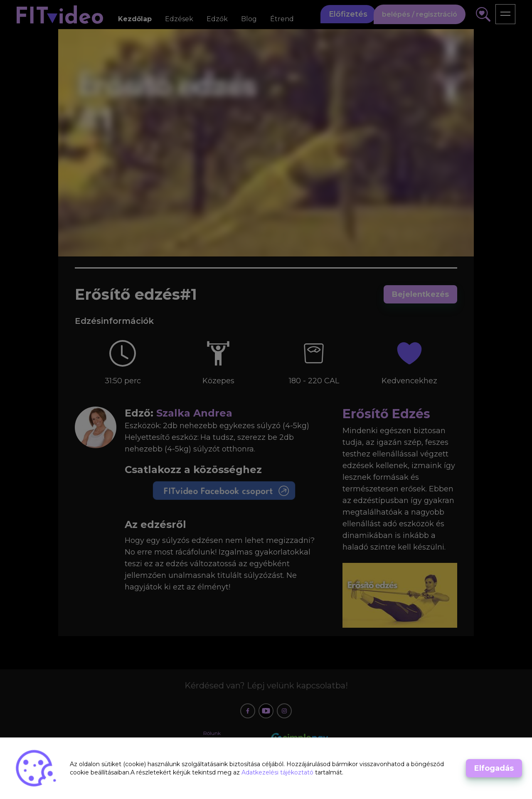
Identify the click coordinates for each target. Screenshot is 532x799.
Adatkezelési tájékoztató (278, 772)
